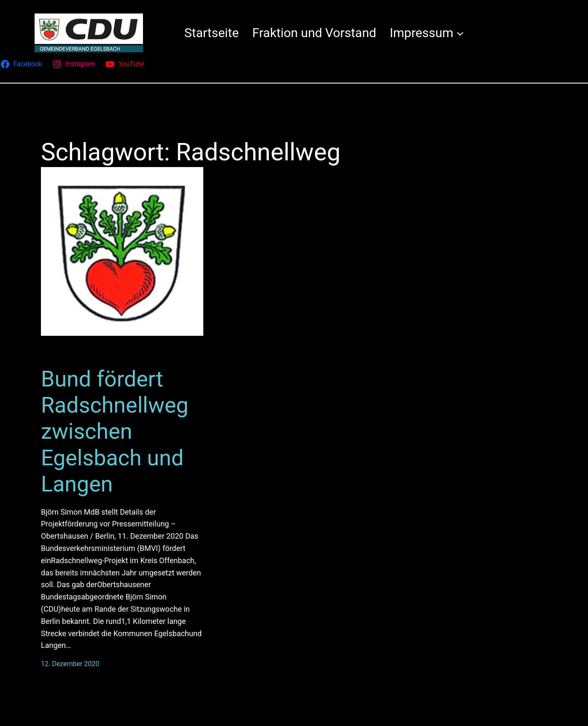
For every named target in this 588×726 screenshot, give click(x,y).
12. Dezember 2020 (70, 664)
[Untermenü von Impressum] (460, 33)
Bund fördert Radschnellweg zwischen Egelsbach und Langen (115, 432)
